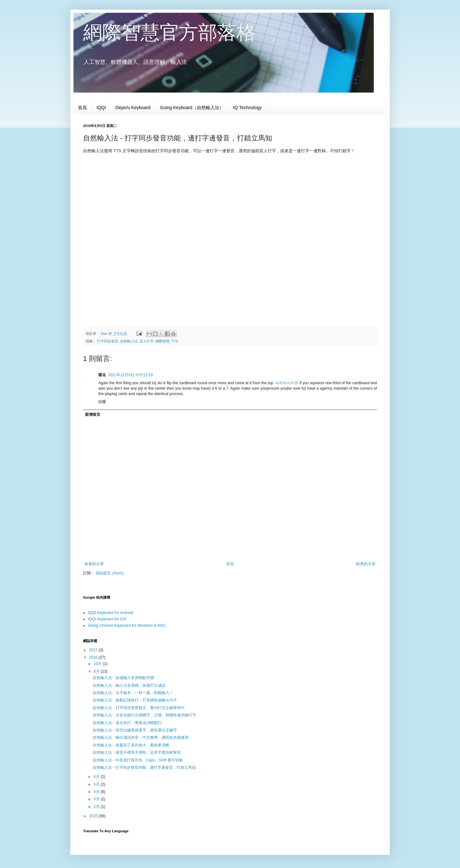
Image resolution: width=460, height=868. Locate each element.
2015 (94, 816)
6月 (97, 777)
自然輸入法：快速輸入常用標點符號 (123, 678)
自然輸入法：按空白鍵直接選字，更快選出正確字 (135, 730)
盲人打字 (147, 341)
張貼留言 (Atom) (109, 573)
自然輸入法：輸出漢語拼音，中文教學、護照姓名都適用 (141, 737)
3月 (97, 799)
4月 (97, 792)
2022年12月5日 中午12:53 (130, 375)
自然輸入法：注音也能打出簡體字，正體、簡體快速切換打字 (144, 715)
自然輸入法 (129, 341)
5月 (97, 784)
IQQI (101, 108)
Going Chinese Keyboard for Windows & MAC (127, 625)
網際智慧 (163, 341)
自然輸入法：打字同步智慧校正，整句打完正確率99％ (139, 708)
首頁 (82, 108)
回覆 (102, 402)
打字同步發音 (108, 341)
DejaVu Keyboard (133, 108)
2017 (94, 650)
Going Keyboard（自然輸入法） (192, 108)
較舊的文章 (366, 564)
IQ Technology (247, 108)
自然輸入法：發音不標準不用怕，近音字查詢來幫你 (137, 752)
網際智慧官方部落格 (169, 32)
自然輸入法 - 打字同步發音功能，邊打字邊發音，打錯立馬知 (144, 767)
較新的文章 (94, 564)
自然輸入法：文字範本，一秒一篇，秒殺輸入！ (133, 693)
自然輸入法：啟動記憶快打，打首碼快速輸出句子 (135, 700)
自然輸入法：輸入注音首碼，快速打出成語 (129, 685)
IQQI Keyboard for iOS (107, 619)
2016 (94, 657)
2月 (97, 807)
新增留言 (93, 415)
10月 (98, 664)
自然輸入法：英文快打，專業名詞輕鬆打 (127, 723)
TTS (175, 341)
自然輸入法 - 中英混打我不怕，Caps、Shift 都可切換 (138, 760)
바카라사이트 (287, 383)
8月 (97, 671)
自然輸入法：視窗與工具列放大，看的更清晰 (131, 745)
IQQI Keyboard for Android (110, 613)
